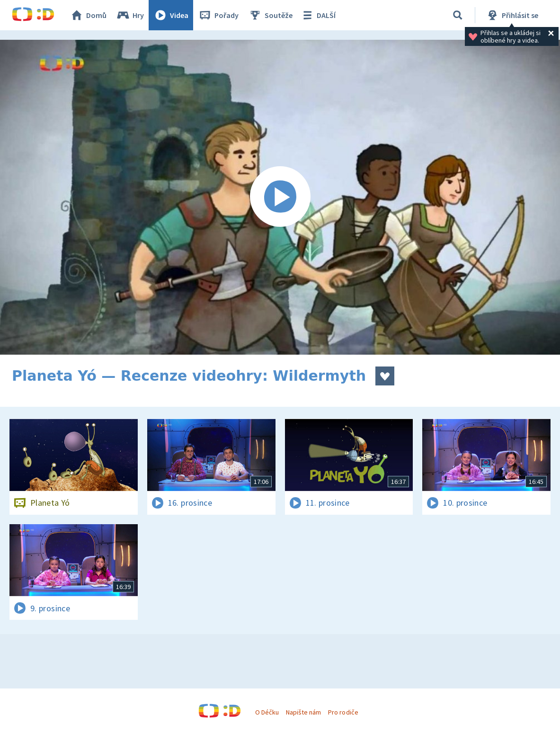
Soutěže (270, 15)
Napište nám (303, 712)
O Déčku (267, 712)
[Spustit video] (280, 197)
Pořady (218, 15)
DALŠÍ (318, 15)
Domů (88, 15)
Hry (130, 15)
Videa (171, 15)
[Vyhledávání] (458, 15)
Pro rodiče (343, 712)
